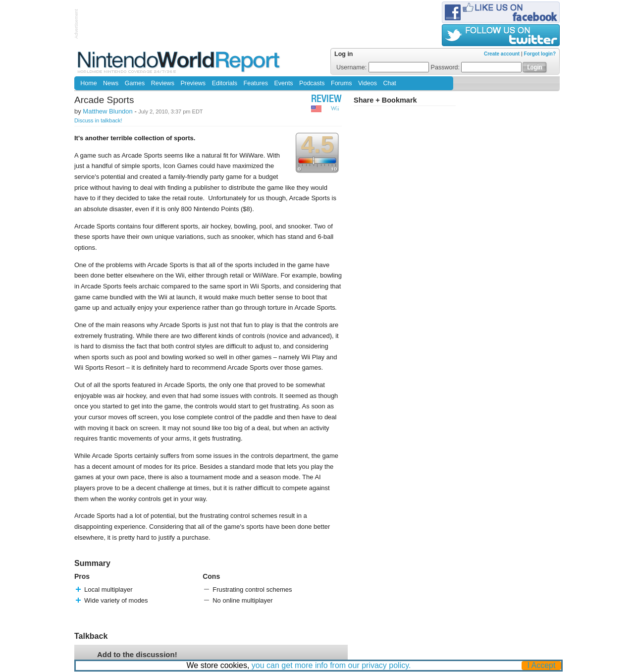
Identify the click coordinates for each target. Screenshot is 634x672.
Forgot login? (540, 54)
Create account (502, 54)
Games (135, 83)
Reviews (163, 83)
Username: (383, 67)
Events (283, 83)
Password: (476, 67)
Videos (368, 83)
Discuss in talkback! (98, 120)
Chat (389, 83)
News (111, 83)
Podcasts (312, 83)
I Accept (542, 665)
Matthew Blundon (107, 111)
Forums (341, 83)
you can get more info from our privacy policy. (331, 665)
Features (256, 83)
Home (88, 83)
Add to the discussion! (137, 654)
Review (326, 100)
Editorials (225, 83)
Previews (193, 83)
